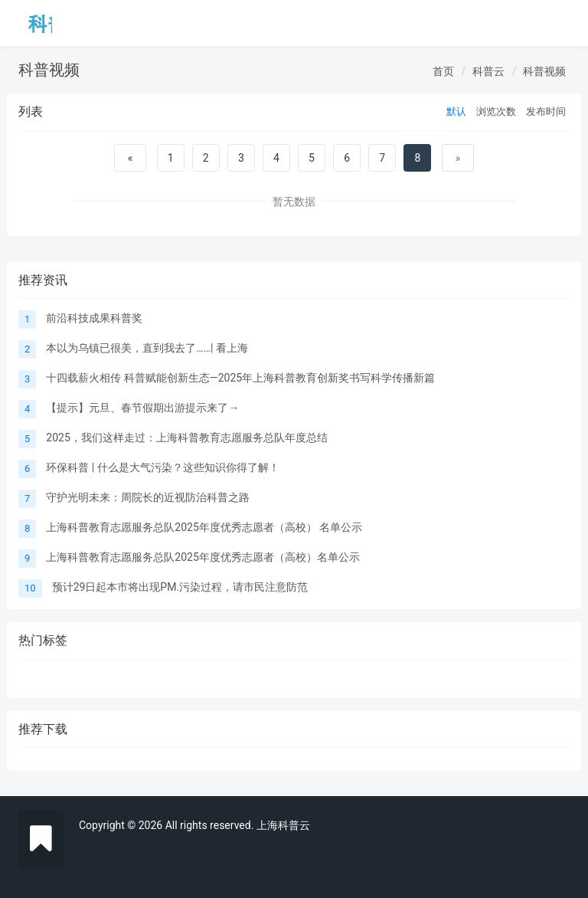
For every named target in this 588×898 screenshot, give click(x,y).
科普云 (488, 71)
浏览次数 (496, 111)
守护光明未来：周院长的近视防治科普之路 (148, 497)
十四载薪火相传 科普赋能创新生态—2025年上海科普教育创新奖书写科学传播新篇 (240, 378)
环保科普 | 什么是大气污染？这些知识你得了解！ (162, 467)
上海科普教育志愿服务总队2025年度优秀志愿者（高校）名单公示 (203, 557)
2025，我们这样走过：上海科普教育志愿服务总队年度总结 (186, 438)
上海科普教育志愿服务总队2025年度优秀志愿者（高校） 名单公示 (204, 527)
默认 (456, 111)
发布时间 (546, 111)
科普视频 (544, 71)
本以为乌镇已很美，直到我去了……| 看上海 (147, 348)
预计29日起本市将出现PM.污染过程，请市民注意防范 (180, 587)
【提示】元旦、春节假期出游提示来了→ (142, 408)
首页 (443, 71)
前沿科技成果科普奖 (94, 318)
